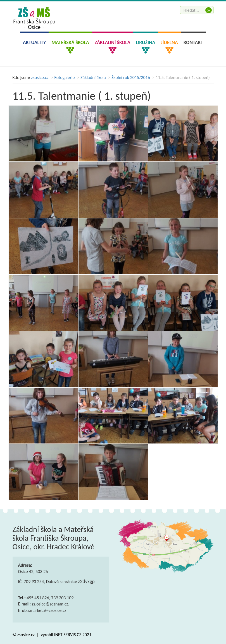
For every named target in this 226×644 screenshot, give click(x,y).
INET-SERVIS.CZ (68, 635)
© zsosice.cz (24, 635)
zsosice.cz (40, 77)
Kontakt (193, 42)
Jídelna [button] (169, 42)
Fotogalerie (65, 77)
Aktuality (35, 42)
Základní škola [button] (113, 42)
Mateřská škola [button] (70, 42)
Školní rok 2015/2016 (131, 77)
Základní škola (93, 77)
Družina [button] (146, 42)
